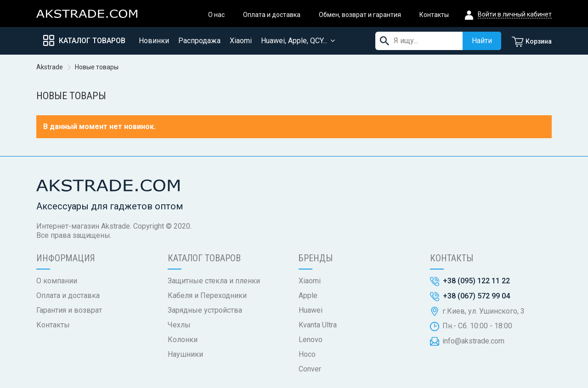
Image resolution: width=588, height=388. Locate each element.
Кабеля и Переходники (207, 295)
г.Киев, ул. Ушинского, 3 (483, 311)
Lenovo (311, 340)
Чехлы (179, 325)
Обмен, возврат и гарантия (360, 15)
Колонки (183, 340)
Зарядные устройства (205, 310)
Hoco (307, 354)
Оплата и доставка (272, 15)
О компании (57, 281)
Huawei (311, 310)
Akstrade (50, 67)
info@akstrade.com (473, 341)
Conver (310, 369)
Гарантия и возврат (69, 310)
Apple (308, 295)
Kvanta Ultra (318, 325)
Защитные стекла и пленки (214, 281)
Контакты (434, 15)
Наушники (185, 354)
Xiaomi (310, 281)
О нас (216, 15)
